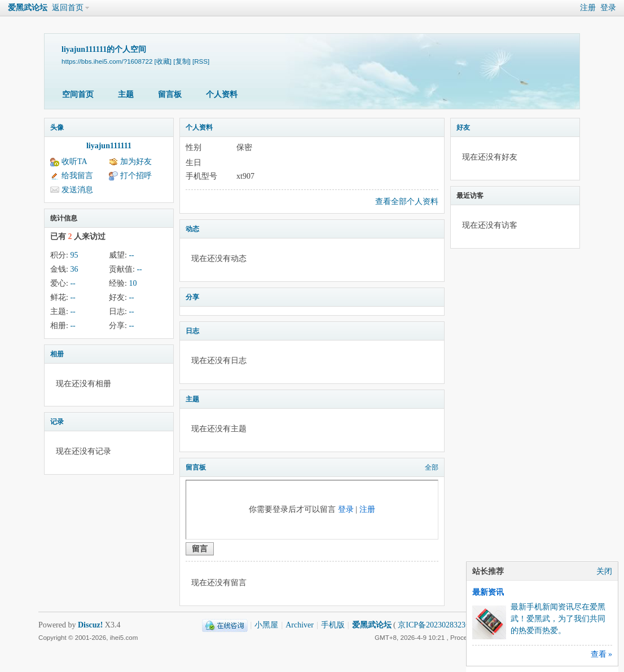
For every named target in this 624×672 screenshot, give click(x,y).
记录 (57, 422)
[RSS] (201, 61)
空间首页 (78, 94)
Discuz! (90, 625)
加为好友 (136, 162)
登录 (608, 8)
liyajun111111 (109, 146)
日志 (192, 331)
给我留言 (77, 176)
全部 (432, 467)
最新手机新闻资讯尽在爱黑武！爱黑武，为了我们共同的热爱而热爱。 (558, 619)
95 (74, 255)
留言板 (170, 94)
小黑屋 (266, 625)
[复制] (182, 61)
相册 (57, 354)
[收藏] (163, 61)
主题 (126, 94)
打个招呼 (136, 176)
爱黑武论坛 (28, 8)
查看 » (602, 654)
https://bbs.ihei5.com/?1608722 (107, 61)
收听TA (74, 162)
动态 (192, 229)
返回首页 (68, 8)
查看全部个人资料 (407, 202)
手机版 (333, 625)
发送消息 (77, 190)
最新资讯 (488, 592)
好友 (463, 127)
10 (133, 283)
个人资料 (222, 94)
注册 (588, 8)
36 (74, 269)
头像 (57, 127)
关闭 (604, 571)
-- (131, 255)
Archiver (300, 625)
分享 (192, 297)
